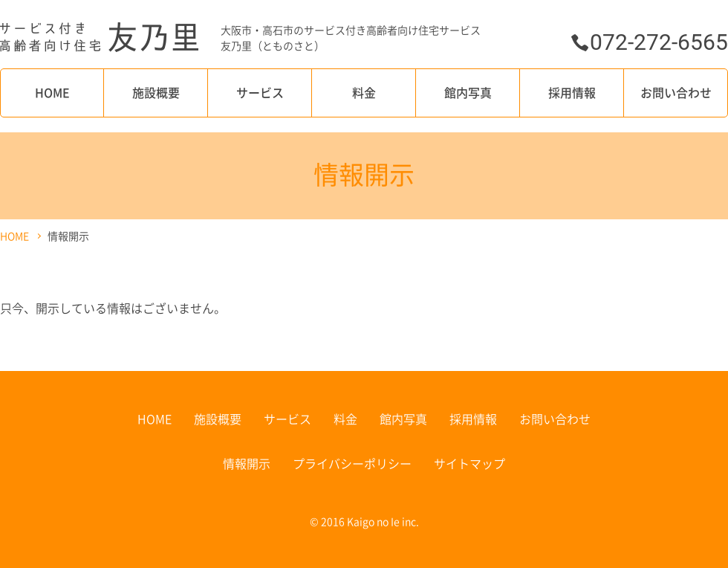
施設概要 (156, 92)
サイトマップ (469, 463)
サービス (260, 92)
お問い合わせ (676, 92)
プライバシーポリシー (352, 463)
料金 (364, 92)
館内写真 (468, 92)
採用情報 (572, 92)
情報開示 (247, 463)
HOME (52, 92)
